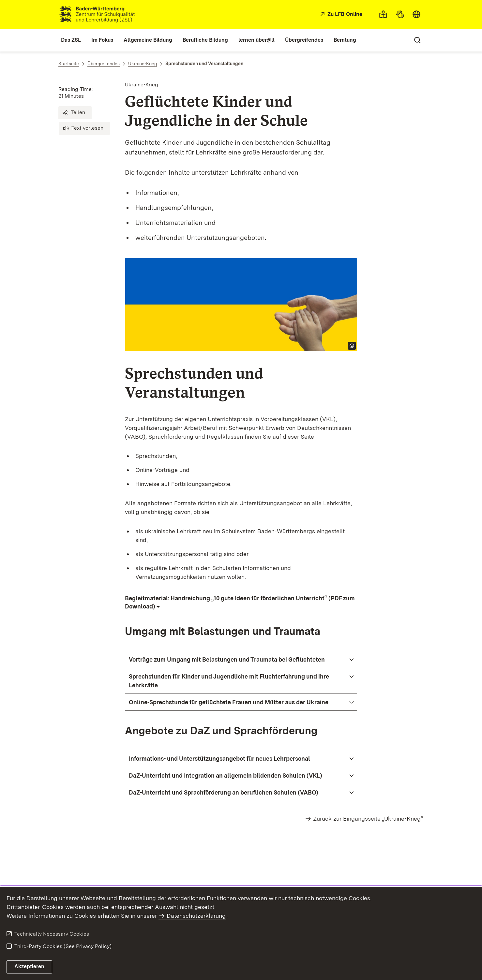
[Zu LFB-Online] (340, 15)
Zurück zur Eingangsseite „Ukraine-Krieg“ (368, 819)
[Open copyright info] (352, 346)
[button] (75, 113)
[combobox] (416, 14)
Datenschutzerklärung (196, 916)
